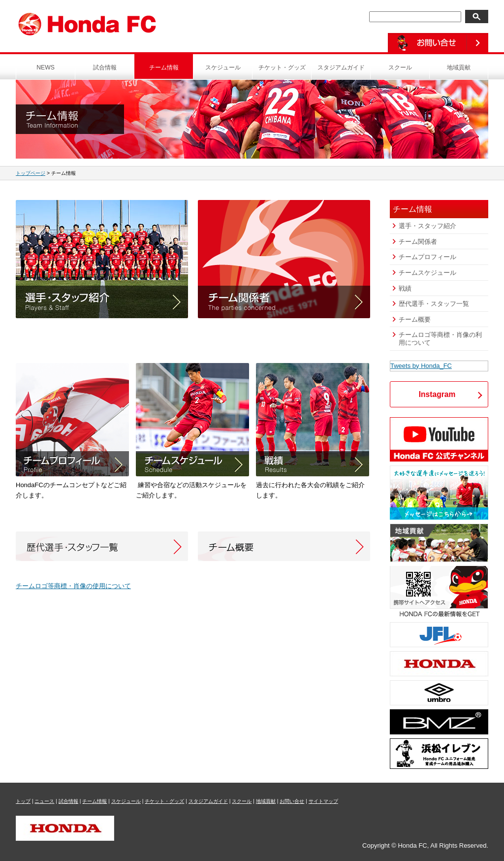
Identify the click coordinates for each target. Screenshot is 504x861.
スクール (400, 67)
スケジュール (223, 67)
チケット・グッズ (282, 67)
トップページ (31, 173)
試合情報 (105, 67)
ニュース (44, 801)
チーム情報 (164, 67)
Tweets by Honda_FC (421, 366)
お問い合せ (292, 801)
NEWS (46, 67)
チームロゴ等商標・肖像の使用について (73, 586)
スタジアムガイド (341, 67)
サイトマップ (323, 801)
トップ (23, 801)
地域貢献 (459, 67)
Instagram (437, 394)
